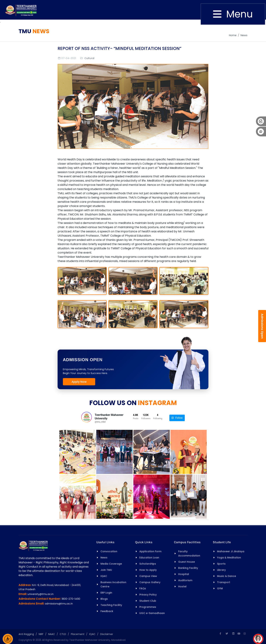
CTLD (63, 634)
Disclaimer (107, 634)
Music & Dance (227, 576)
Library (221, 570)
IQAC (104, 576)
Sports (221, 564)
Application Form (150, 551)
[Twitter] (227, 634)
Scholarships (148, 564)
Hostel (182, 586)
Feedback (107, 611)
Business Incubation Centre (113, 584)
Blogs (104, 599)
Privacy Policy (148, 595)
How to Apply (148, 570)
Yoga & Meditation (229, 558)
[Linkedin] (233, 634)
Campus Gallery (150, 582)
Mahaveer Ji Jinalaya (231, 551)
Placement (78, 634)
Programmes (148, 607)
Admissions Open (262, 326)
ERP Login (106, 593)
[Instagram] (245, 634)
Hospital (184, 574)
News (244, 35)
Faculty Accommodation (189, 553)
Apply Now (79, 382)
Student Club (148, 601)
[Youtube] (239, 634)
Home (233, 35)
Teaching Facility (111, 605)
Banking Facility (188, 568)
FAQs (143, 588)
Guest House (187, 562)
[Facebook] (220, 634)
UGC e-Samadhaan (152, 613)
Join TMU (106, 570)
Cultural (89, 58)
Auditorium (185, 580)
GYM (220, 588)
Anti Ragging (26, 634)
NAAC (52, 634)
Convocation (109, 551)
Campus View (148, 576)
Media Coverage (111, 564)
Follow (177, 418)
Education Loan (149, 558)
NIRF (41, 634)
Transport (224, 582)
